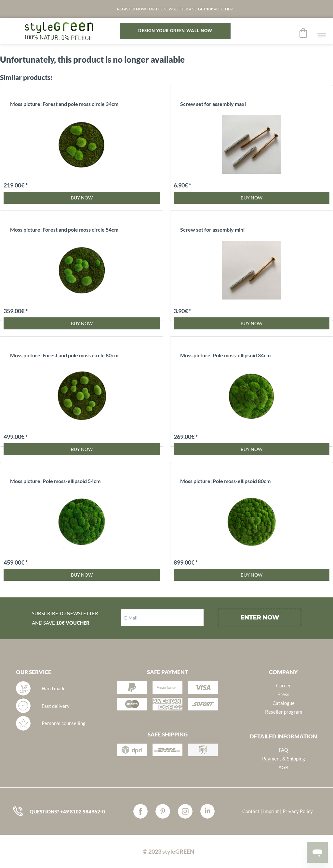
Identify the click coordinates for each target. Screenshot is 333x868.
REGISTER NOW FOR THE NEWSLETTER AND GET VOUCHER (175, 9)
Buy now (82, 198)
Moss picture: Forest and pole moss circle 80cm (64, 355)
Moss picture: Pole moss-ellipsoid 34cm (225, 355)
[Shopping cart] (304, 33)
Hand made (54, 688)
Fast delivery (56, 706)
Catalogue (284, 703)
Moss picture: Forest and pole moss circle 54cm (64, 230)
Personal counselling (64, 723)
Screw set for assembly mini (212, 230)
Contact (251, 811)
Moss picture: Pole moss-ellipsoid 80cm (225, 481)
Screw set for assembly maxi (213, 104)
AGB (283, 767)
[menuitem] (304, 33)
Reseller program (284, 712)
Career (284, 685)
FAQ (283, 750)
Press (283, 694)
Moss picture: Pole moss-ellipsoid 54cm (55, 481)
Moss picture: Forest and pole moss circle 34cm (64, 104)
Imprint (271, 811)
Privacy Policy (298, 811)
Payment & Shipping (284, 759)
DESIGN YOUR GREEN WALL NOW (175, 31)
